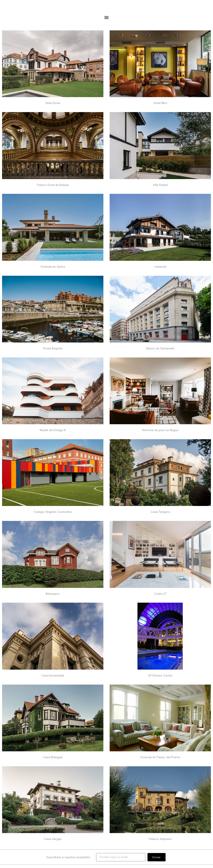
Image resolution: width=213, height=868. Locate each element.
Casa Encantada (53, 675)
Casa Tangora (160, 512)
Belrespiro (53, 594)
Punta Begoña (53, 348)
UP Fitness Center (160, 675)
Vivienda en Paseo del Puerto (160, 757)
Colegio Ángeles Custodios (53, 512)
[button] (107, 17)
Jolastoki (160, 267)
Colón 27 (160, 594)
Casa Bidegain (53, 757)
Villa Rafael (160, 185)
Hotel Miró (160, 103)
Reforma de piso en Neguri (160, 430)
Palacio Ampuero (160, 839)
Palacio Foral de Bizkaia (53, 185)
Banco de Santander (160, 348)
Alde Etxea (53, 103)
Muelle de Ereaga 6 (53, 430)
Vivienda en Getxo (53, 267)
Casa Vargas (53, 839)
